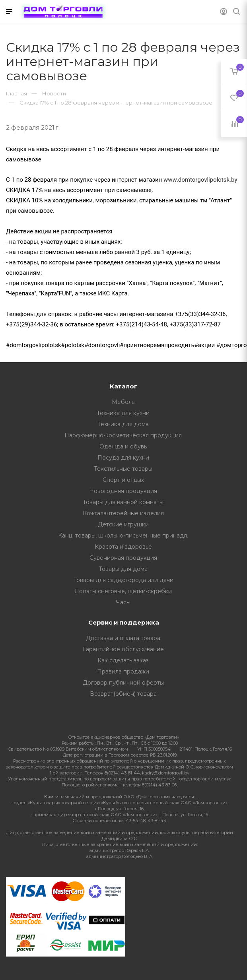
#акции (205, 345)
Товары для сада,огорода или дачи (123, 580)
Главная (17, 93)
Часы (123, 602)
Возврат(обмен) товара (123, 694)
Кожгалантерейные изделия (123, 513)
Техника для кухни (123, 413)
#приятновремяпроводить (157, 345)
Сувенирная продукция (123, 558)
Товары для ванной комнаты (123, 502)
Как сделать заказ (123, 660)
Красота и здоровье (123, 547)
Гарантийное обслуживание (123, 649)
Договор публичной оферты (123, 683)
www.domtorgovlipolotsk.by (200, 180)
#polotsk (73, 345)
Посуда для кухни (123, 458)
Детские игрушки (123, 524)
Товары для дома (123, 569)
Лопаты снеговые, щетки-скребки (123, 591)
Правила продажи (123, 671)
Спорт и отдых (123, 480)
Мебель (123, 402)
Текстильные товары (123, 469)
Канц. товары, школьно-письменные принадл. (123, 536)
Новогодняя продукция (123, 491)
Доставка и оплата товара (123, 638)
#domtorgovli (102, 345)
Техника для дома (123, 424)
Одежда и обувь (123, 446)
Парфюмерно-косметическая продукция (123, 435)
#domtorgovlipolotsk (34, 345)
